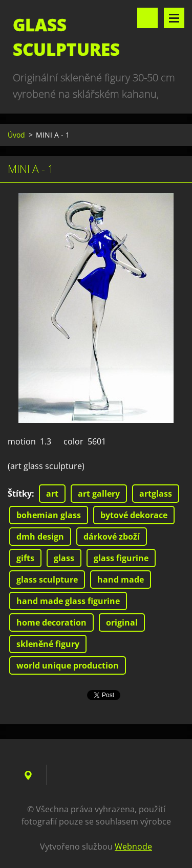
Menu (174, 18)
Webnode (133, 847)
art (52, 494)
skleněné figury (48, 644)
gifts (25, 558)
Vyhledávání (147, 18)
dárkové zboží (112, 537)
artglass (156, 494)
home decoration (51, 622)
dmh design (40, 537)
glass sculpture (47, 580)
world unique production (68, 665)
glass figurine (121, 558)
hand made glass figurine (68, 601)
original (122, 622)
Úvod (16, 135)
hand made (121, 580)
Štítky (20, 494)
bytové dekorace (134, 515)
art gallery (99, 494)
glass (64, 558)
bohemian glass (49, 515)
